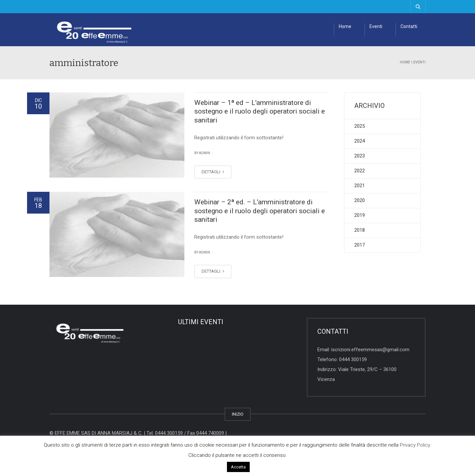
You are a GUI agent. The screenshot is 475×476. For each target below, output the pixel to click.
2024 (360, 141)
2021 (360, 186)
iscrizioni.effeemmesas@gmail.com (370, 350)
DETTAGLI (213, 172)
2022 (360, 171)
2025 (360, 126)
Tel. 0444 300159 (165, 433)
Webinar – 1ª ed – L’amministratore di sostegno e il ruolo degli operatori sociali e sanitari (260, 111)
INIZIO (238, 414)
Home (345, 26)
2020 (360, 200)
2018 (360, 230)
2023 (360, 156)
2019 (360, 215)
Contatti (409, 26)
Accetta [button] (238, 467)
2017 (360, 245)
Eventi (376, 26)
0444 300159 (353, 359)
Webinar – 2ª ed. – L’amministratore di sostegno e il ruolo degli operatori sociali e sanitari (260, 211)
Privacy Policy (415, 445)
